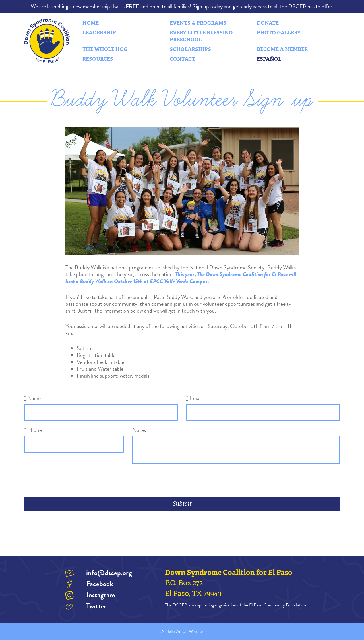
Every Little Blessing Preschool (201, 36)
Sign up (201, 6)
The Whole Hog (105, 49)
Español (269, 59)
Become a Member (282, 49)
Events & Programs (198, 23)
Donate (268, 23)
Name (32, 398)
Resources (98, 59)
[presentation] (67, 481)
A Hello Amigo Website (182, 631)
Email (194, 398)
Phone (33, 430)
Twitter (96, 606)
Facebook (100, 584)
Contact (182, 59)
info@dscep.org (109, 573)
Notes (139, 430)
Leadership (99, 33)
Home (91, 23)
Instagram (101, 595)
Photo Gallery (279, 33)
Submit (182, 504)
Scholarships (190, 49)
